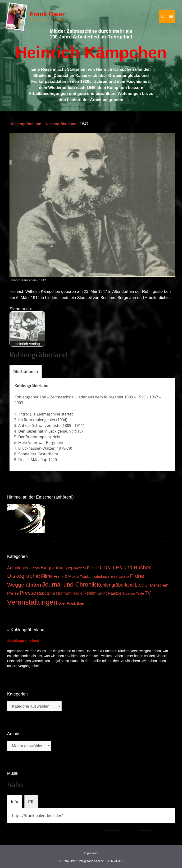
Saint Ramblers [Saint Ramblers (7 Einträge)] (111, 593)
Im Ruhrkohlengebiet (37, 420)
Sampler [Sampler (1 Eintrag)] (131, 594)
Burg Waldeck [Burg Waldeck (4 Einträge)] (75, 568)
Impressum (91, 853)
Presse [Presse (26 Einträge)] (28, 593)
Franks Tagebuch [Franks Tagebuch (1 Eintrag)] (119, 577)
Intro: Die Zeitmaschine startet (45, 414)
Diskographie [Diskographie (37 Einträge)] (24, 576)
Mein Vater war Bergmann (41, 443)
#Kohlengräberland (23, 641)
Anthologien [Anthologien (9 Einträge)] (18, 568)
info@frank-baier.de (92, 861)
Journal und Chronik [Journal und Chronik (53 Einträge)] (69, 584)
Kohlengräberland (25, 124)
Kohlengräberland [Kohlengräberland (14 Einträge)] (115, 585)
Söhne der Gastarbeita (38, 454)
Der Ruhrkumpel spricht (39, 437)
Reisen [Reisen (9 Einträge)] (90, 593)
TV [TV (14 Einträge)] (148, 593)
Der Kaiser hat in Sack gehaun (45, 431)
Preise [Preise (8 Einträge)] (13, 593)
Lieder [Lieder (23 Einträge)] (142, 585)
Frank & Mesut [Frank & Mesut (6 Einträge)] (66, 576)
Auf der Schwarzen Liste (39, 425)
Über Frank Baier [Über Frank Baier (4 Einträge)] (72, 603)
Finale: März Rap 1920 (38, 460)
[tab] (26, 372)
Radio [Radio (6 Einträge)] (77, 593)
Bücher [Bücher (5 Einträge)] (93, 568)
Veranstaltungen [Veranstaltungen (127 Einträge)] (32, 602)
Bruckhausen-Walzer (36, 448)
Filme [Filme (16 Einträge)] (47, 576)
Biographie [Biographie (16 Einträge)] (52, 568)
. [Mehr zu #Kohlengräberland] (45, 666)
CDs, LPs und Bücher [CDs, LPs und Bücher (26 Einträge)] (125, 567)
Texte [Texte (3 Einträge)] (140, 594)
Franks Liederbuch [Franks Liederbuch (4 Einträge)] (94, 577)
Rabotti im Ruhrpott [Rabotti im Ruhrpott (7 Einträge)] (54, 593)
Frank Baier (47, 14)
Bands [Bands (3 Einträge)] (35, 568)
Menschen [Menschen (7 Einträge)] (159, 585)
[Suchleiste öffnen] (163, 16)
